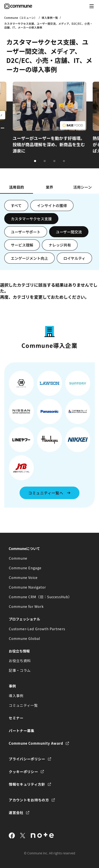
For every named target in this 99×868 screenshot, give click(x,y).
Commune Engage (25, 568)
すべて (16, 205)
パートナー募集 (22, 731)
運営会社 (16, 812)
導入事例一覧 (50, 18)
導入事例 (16, 696)
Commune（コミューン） (21, 18)
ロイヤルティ (74, 258)
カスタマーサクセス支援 (31, 219)
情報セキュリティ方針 (27, 784)
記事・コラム (20, 670)
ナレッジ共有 (60, 245)
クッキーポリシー (23, 772)
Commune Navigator (27, 587)
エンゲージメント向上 (29, 258)
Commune (18, 558)
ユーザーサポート (26, 232)
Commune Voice (23, 577)
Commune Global (24, 638)
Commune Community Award (36, 743)
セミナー (16, 718)
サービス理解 (22, 245)
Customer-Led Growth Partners (37, 629)
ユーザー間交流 (69, 232)
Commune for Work (26, 606)
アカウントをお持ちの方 (29, 800)
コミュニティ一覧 (23, 705)
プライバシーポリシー (27, 759)
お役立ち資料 (20, 661)
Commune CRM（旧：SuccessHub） (40, 597)
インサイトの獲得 (52, 205)
